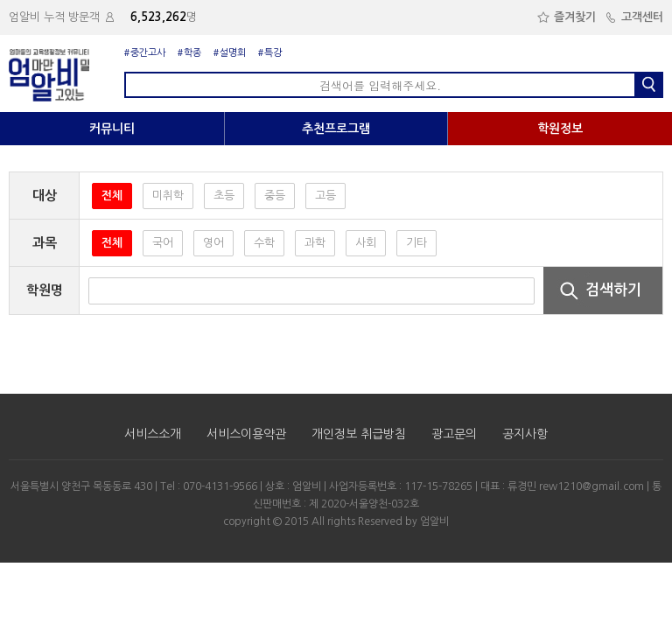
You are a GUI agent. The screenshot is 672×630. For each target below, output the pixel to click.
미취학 (168, 196)
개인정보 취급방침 (359, 434)
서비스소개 (153, 434)
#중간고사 (145, 53)
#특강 (270, 53)
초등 (224, 196)
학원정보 (560, 129)
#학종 (189, 53)
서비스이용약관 (246, 434)
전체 (112, 196)
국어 (163, 243)
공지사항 (525, 434)
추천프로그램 (336, 129)
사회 (366, 243)
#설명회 (230, 53)
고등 (325, 196)
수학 (264, 243)
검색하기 (595, 290)
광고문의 (454, 434)
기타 (416, 243)
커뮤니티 (112, 129)
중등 (275, 196)
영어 (213, 243)
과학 (315, 243)
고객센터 (634, 17)
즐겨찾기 (567, 17)
